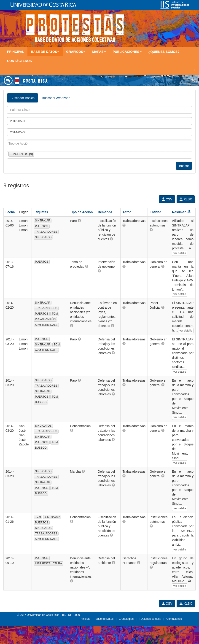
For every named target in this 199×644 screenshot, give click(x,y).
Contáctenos (19, 61)
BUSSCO (41, 402)
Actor (127, 212)
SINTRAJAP (43, 221)
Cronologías (126, 619)
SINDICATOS (43, 237)
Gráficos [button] (76, 52)
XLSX (186, 199)
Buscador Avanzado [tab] (56, 98)
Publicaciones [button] (127, 52)
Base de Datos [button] (45, 52)
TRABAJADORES (46, 232)
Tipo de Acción (81, 212)
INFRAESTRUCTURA (48, 563)
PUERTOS (42, 226)
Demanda (105, 212)
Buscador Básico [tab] (23, 98)
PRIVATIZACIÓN (45, 319)
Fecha (10, 212)
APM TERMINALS (46, 325)
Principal (16, 52)
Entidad (155, 212)
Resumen (181, 212)
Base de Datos (104, 619)
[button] (79, 221)
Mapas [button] (99, 52)
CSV (167, 199)
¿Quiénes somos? (164, 52)
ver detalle (180, 253)
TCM (55, 314)
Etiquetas (41, 212)
